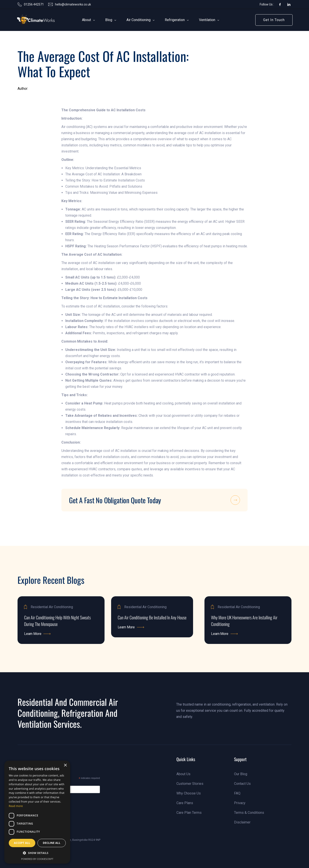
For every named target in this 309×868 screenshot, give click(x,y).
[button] (87, 20)
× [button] (65, 765)
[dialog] (37, 812)
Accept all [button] (22, 843)
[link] (29, 20)
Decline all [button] (52, 843)
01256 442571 (34, 4)
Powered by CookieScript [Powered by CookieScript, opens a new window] (37, 859)
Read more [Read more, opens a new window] (16, 806)
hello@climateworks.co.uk (73, 4)
